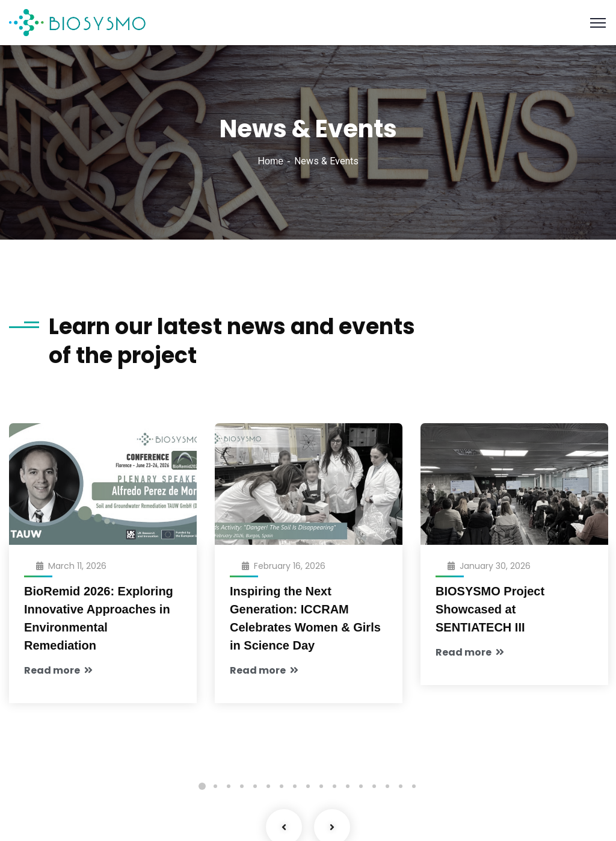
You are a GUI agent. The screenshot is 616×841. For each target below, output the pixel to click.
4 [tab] (242, 786)
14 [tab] (374, 786)
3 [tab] (229, 786)
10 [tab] (321, 786)
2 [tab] (215, 786)
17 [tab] (414, 786)
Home (270, 161)
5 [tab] (255, 786)
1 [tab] (202, 786)
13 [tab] (361, 786)
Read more (58, 670)
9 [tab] (308, 786)
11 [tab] (334, 786)
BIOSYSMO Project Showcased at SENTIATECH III (490, 609)
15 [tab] (387, 786)
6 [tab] (268, 786)
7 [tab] (282, 786)
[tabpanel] (103, 582)
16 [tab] (401, 786)
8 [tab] (295, 786)
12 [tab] (348, 786)
